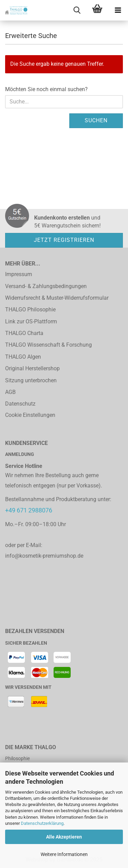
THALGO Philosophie (30, 309)
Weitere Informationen (64, 854)
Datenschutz (20, 404)
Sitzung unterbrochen (31, 380)
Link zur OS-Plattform (31, 321)
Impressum (19, 274)
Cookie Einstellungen (30, 415)
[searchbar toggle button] (77, 10)
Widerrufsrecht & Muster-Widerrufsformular (57, 298)
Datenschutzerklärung (42, 823)
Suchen (96, 120)
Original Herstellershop (32, 368)
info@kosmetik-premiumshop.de (44, 556)
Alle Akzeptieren (64, 837)
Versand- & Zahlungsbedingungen (46, 286)
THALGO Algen (23, 357)
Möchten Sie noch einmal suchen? (46, 89)
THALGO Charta (24, 333)
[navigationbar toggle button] (118, 10)
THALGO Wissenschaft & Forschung (48, 345)
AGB (10, 392)
